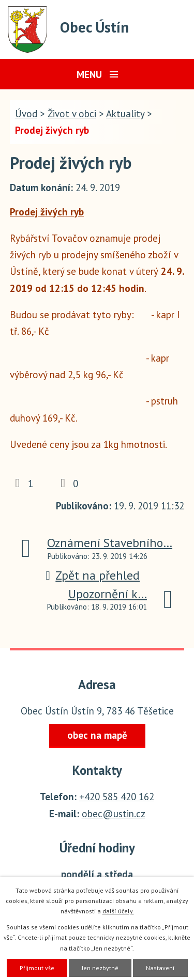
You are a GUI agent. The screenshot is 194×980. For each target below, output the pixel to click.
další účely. (118, 911)
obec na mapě (97, 735)
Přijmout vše (37, 968)
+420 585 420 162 (117, 797)
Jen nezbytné (100, 968)
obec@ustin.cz (114, 814)
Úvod (26, 114)
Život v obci (72, 114)
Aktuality (125, 114)
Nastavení (160, 968)
